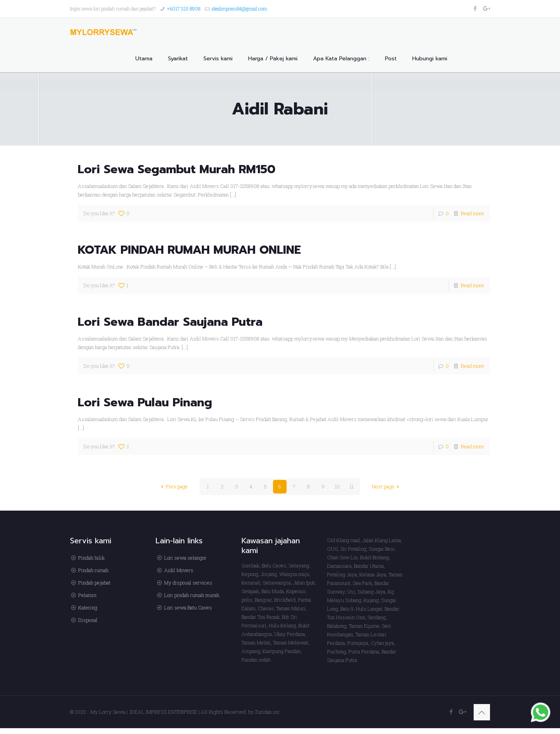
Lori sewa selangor (185, 558)
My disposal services (188, 583)
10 (337, 486)
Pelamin (87, 595)
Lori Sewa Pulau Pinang (145, 402)
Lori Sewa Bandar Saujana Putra (170, 322)
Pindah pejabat (94, 583)
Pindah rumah (93, 570)
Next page (387, 486)
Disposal (88, 620)
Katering (88, 608)
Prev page (173, 486)
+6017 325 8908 (184, 9)
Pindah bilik (91, 558)
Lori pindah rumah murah (192, 595)
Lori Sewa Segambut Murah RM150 (177, 169)
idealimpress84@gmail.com (239, 9)
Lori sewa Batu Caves (188, 608)
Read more (472, 213)
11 (352, 486)
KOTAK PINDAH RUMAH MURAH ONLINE (189, 250)
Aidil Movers (179, 570)
